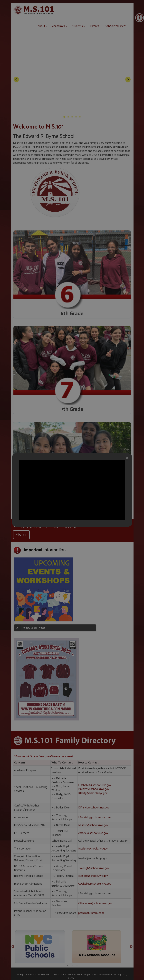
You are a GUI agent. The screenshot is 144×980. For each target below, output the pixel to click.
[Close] (127, 458)
